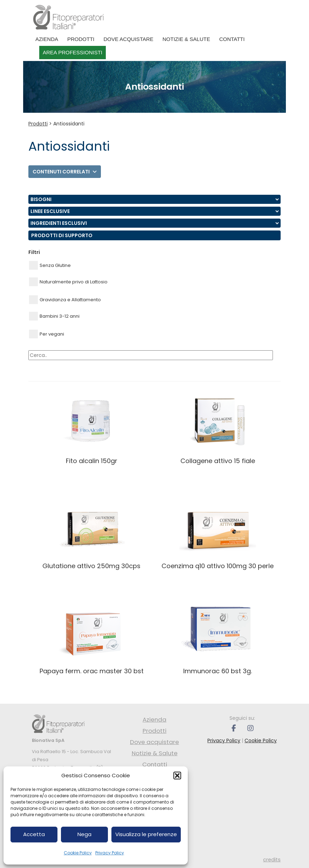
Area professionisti (73, 52)
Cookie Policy (78, 853)
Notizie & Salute (186, 39)
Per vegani (47, 334)
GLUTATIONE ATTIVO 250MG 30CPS (91, 566)
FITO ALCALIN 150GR (92, 461)
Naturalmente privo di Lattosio (68, 282)
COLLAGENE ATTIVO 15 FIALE (218, 461)
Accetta (34, 834)
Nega (84, 834)
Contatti (232, 39)
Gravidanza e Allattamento (65, 300)
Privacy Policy (110, 853)
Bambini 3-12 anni (54, 316)
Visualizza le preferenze (146, 834)
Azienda (47, 39)
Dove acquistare (129, 39)
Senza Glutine (50, 265)
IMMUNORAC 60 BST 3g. (218, 671)
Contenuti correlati (65, 172)
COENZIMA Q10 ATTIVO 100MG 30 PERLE (218, 566)
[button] (177, 776)
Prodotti (81, 39)
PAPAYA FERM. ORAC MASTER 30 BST (92, 671)
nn (154, 199)
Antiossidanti (69, 124)
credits (272, 860)
